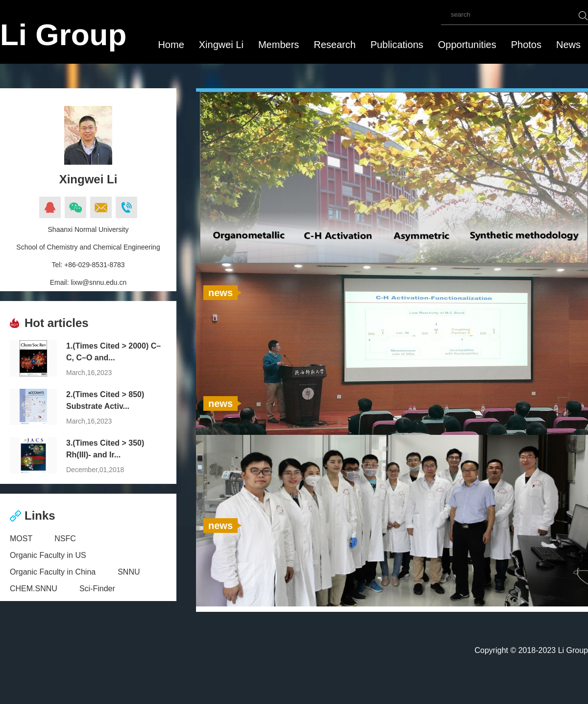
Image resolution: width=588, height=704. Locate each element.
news (220, 293)
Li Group (63, 35)
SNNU (129, 572)
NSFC (65, 539)
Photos (526, 45)
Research (335, 45)
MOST (21, 539)
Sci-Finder (97, 589)
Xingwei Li (221, 45)
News (568, 45)
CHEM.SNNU (34, 589)
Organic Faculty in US (48, 555)
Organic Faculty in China (53, 572)
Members (279, 45)
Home (171, 45)
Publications (397, 45)
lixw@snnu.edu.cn (98, 282)
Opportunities (467, 45)
